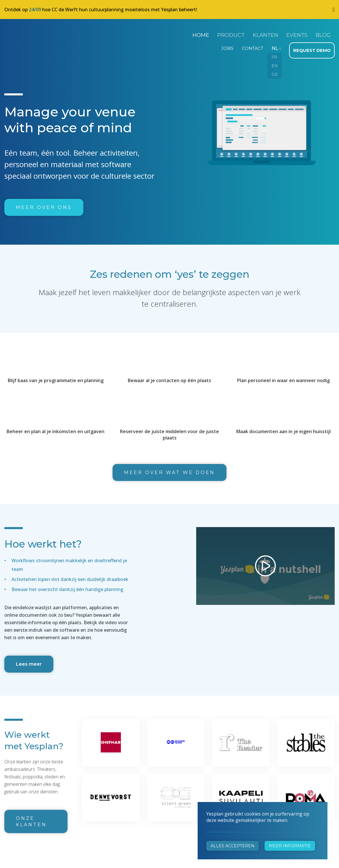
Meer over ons (44, 205)
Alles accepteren (233, 846)
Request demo (313, 48)
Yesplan (26, 34)
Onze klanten (31, 819)
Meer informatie (290, 846)
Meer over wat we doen (169, 470)
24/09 (35, 10)
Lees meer (29, 662)
